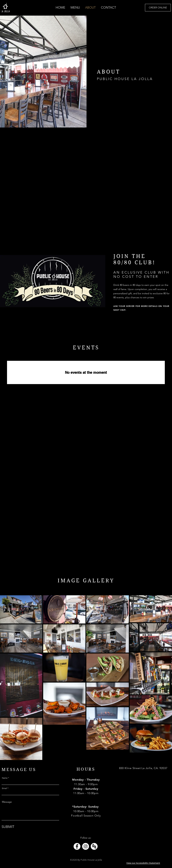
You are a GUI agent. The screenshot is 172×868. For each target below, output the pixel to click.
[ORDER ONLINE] (158, 8)
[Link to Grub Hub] (94, 846)
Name (5, 778)
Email (4, 788)
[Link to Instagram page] (86, 846)
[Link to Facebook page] (77, 846)
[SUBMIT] (10, 827)
